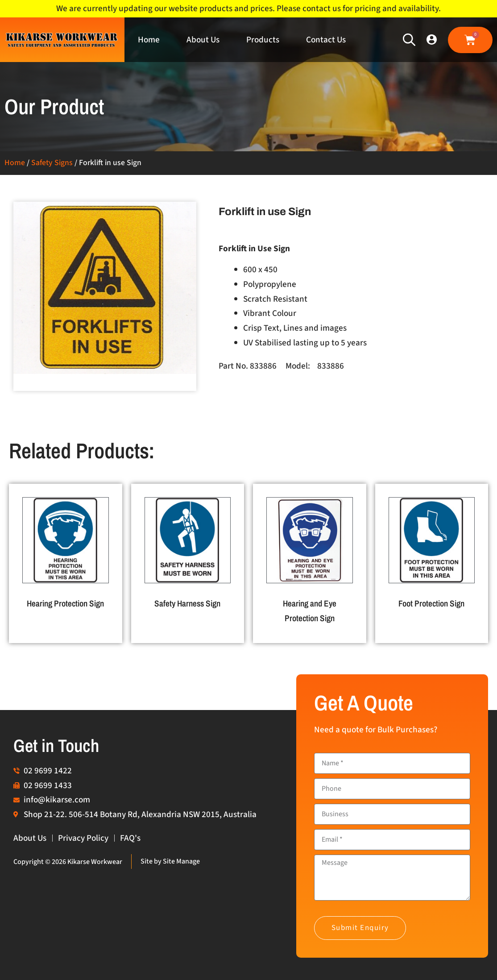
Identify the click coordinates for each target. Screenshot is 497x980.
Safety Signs (52, 163)
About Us (203, 40)
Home (149, 40)
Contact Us (326, 40)
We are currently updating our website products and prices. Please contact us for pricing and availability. (248, 8)
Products (263, 40)
